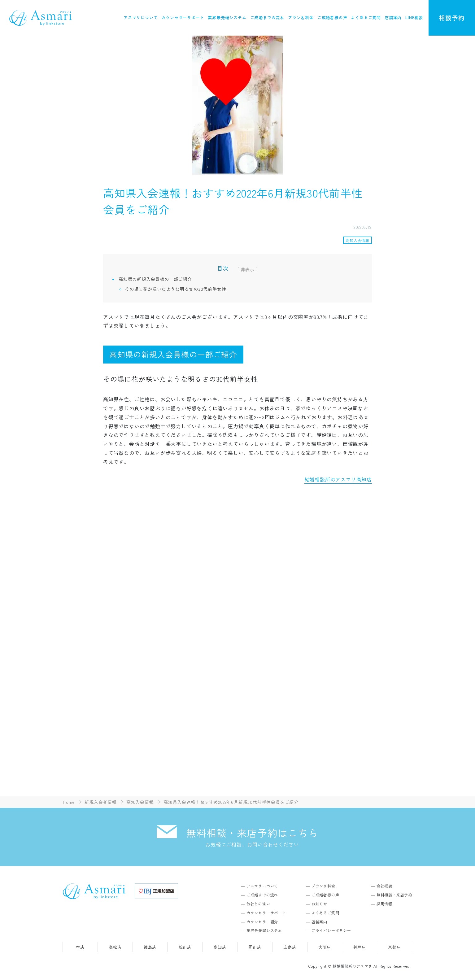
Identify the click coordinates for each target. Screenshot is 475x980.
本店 (80, 948)
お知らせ (319, 904)
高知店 (220, 948)
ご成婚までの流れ (267, 17)
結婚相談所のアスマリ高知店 (338, 479)
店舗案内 (393, 17)
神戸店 (360, 948)
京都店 (394, 948)
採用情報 (384, 904)
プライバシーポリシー (331, 931)
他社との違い (258, 904)
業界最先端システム (227, 17)
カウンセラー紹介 (262, 922)
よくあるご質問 (366, 17)
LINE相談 (414, 17)
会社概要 (384, 886)
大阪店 (325, 948)
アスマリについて (141, 17)
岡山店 (255, 948)
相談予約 (452, 18)
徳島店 (150, 948)
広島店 (290, 948)
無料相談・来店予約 (394, 895)
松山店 (185, 948)
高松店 (115, 948)
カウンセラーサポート (183, 17)
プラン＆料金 (301, 17)
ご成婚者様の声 (332, 17)
